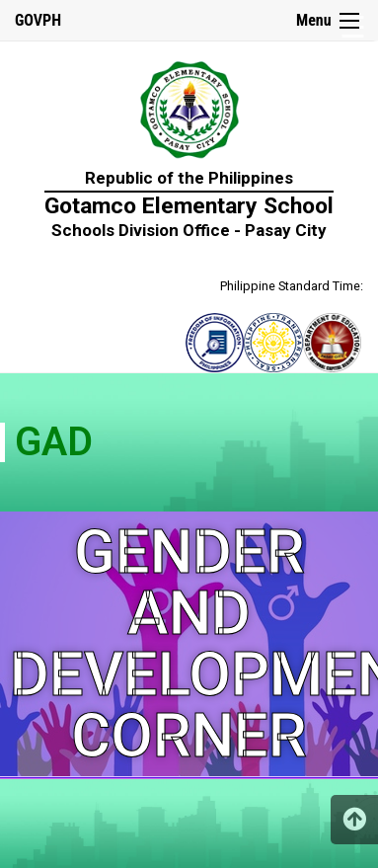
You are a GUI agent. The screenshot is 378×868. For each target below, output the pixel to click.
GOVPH (38, 20)
